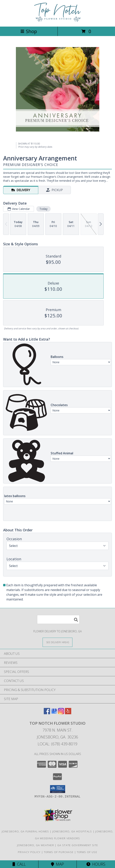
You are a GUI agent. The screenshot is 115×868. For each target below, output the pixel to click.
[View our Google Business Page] (54, 713)
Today (43, 209)
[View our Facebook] (47, 713)
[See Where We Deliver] (57, 642)
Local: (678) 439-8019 (57, 744)
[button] (58, 789)
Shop (29, 31)
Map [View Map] (57, 864)
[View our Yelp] (68, 713)
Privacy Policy (29, 852)
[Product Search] (58, 619)
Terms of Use (87, 852)
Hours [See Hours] (96, 864)
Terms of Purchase (59, 852)
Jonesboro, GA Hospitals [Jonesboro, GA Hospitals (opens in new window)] (72, 831)
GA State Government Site (78, 845)
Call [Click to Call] (19, 864)
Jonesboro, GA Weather (36, 845)
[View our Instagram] (61, 713)
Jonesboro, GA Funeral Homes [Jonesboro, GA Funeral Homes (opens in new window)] (25, 831)
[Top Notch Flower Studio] (57, 21)
